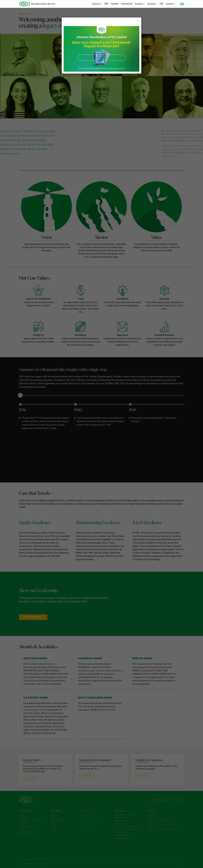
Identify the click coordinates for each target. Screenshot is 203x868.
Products (140, 4)
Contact (170, 4)
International (127, 4)
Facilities (115, 4)
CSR (162, 4)
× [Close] (139, 21)
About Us (97, 4)
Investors (152, 4)
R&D (106, 4)
